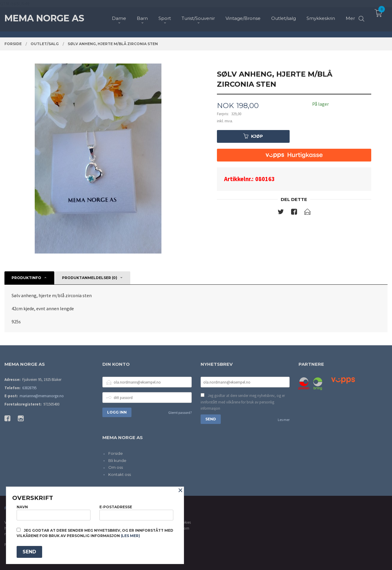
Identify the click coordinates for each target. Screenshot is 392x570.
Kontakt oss (120, 474)
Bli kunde (117, 460)
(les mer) (130, 536)
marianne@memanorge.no (42, 396)
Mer (350, 15)
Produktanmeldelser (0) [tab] (90, 278)
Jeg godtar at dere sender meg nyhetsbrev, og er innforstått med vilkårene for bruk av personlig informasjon (243, 402)
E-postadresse (136, 513)
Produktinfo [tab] (26, 278)
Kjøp (253, 136)
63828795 (29, 388)
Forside (116, 453)
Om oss (116, 467)
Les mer (284, 420)
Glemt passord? (180, 413)
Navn (54, 513)
